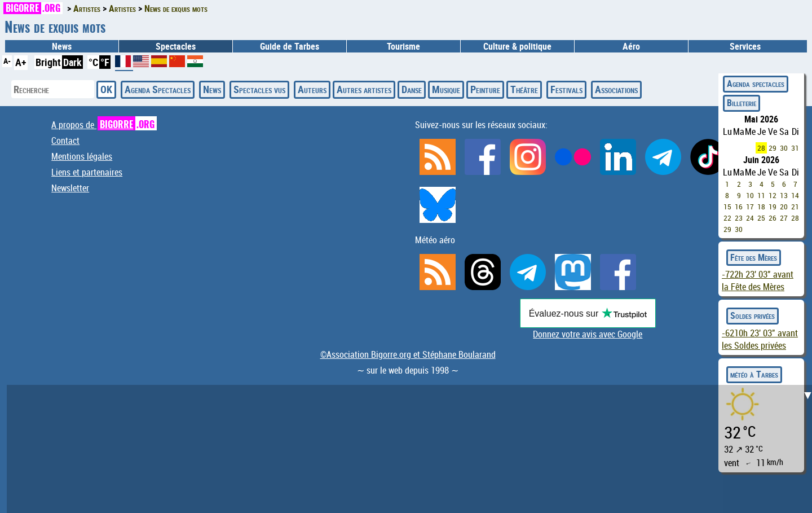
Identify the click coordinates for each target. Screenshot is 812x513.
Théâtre (524, 89)
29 (773, 148)
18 (761, 207)
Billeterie (742, 103)
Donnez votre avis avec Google (588, 334)
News (62, 46)
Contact (65, 141)
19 (773, 207)
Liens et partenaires (87, 172)
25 (761, 218)
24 (750, 218)
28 (761, 148)
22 (727, 218)
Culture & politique (517, 46)
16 (739, 207)
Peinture (485, 89)
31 (795, 148)
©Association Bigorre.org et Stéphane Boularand (408, 354)
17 (750, 207)
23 (739, 218)
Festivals (566, 89)
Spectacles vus (259, 89)
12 (773, 195)
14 (795, 195)
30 (784, 148)
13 (784, 195)
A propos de (104, 125)
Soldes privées (753, 315)
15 (727, 207)
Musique (446, 89)
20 (784, 207)
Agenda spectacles (756, 84)
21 (795, 207)
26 (773, 218)
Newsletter (70, 188)
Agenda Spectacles (158, 89)
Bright (48, 62)
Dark (72, 62)
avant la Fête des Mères (758, 280)
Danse (412, 89)
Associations (616, 89)
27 (784, 218)
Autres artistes (364, 89)
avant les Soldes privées (760, 339)
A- (7, 61)
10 (750, 195)
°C (93, 62)
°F (105, 62)
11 (761, 195)
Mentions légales (82, 156)
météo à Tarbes (754, 374)
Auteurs (312, 89)
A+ (21, 62)
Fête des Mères (754, 257)
